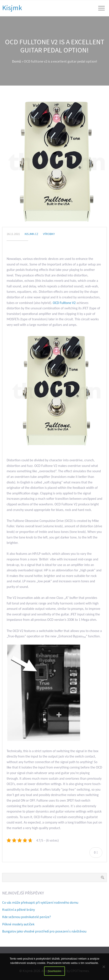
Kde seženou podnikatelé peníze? (27, 917)
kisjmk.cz (31, 234)
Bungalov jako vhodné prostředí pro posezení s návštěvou (44, 931)
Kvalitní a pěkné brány (18, 909)
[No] (104, 967)
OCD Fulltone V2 (64, 303)
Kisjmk (12, 8)
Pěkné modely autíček (18, 924)
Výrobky (49, 234)
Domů (17, 61)
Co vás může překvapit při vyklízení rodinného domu (40, 902)
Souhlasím (54, 971)
